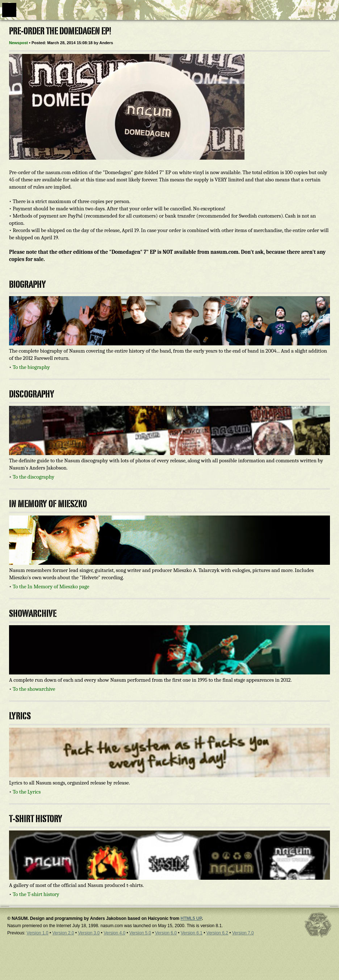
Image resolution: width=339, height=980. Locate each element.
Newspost (18, 43)
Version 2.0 (63, 933)
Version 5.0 (140, 933)
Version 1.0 (37, 933)
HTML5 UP (191, 918)
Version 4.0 (114, 933)
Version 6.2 (217, 933)
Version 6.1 (192, 933)
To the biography (31, 367)
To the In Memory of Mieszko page (51, 586)
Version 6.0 (166, 933)
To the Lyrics (27, 792)
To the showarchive (34, 689)
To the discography (34, 477)
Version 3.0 (89, 933)
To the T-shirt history (36, 894)
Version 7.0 (243, 933)
